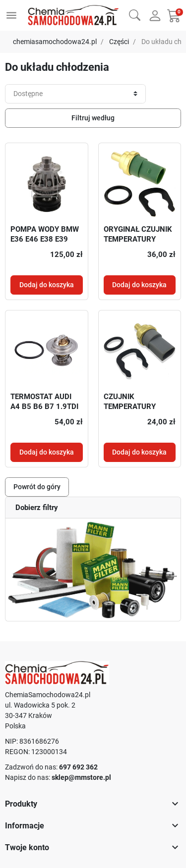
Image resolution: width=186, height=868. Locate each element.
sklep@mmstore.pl (81, 777)
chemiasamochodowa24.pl (55, 42)
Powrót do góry (37, 487)
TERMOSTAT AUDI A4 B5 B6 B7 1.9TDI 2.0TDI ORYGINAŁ (44, 406)
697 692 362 (78, 767)
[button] (135, 14)
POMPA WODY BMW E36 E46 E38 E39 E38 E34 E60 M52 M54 (45, 244)
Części (119, 42)
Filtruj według (93, 118)
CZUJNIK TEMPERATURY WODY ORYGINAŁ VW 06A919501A (140, 411)
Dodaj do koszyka (47, 285)
